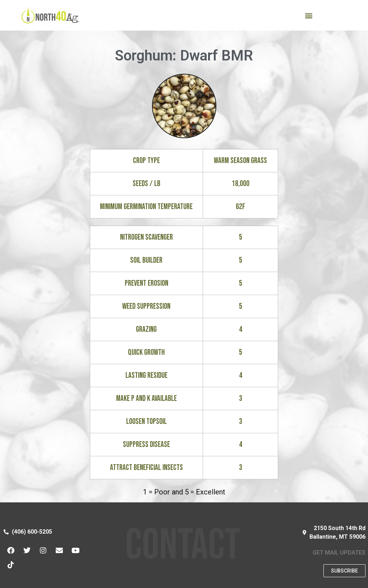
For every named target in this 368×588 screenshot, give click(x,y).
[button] (309, 15)
